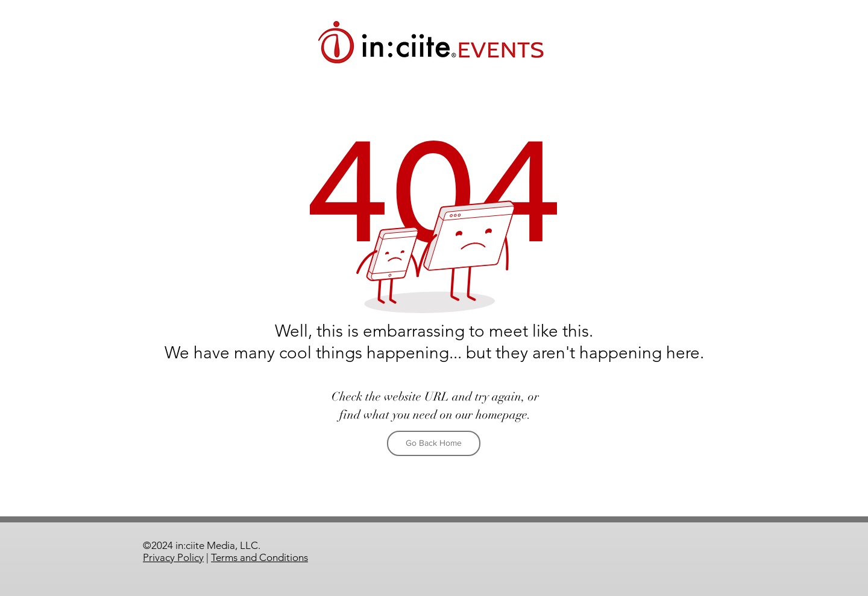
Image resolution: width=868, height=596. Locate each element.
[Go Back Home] (434, 443)
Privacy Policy (173, 557)
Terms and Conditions (259, 557)
